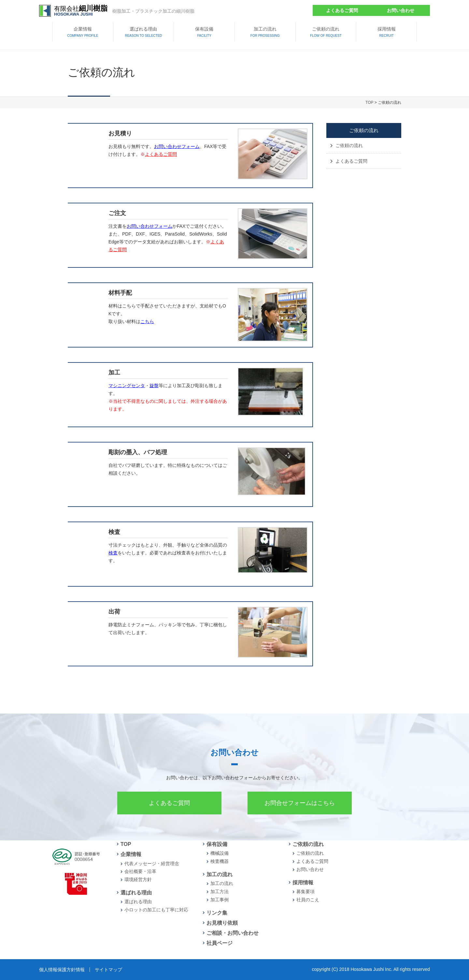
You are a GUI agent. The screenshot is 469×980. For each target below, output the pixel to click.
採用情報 (387, 33)
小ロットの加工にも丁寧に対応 (156, 910)
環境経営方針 (138, 879)
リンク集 (217, 913)
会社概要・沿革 (140, 871)
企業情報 (83, 33)
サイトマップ (108, 970)
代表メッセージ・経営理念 (152, 864)
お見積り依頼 (222, 923)
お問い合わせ (401, 10)
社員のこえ (308, 900)
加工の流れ (265, 33)
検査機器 (220, 861)
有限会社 (81, 11)
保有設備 (204, 33)
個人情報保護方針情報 (62, 970)
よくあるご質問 (342, 10)
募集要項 (306, 892)
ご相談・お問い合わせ (233, 933)
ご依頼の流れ (326, 33)
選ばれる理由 (143, 33)
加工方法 (220, 892)
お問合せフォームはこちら (300, 803)
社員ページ (220, 943)
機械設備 (220, 853)
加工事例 (220, 900)
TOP (369, 102)
